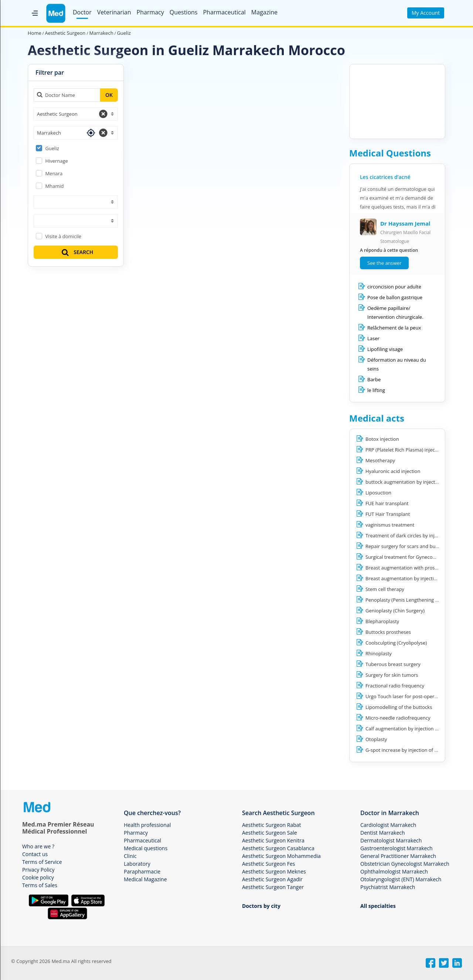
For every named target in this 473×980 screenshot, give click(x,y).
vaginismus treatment (390, 525)
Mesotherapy (380, 460)
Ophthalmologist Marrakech (394, 871)
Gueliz (52, 148)
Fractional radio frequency (395, 686)
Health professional (147, 825)
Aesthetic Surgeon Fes (269, 864)
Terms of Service (42, 862)
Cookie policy (38, 877)
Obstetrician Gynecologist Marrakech (405, 864)
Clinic (130, 856)
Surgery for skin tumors (392, 675)
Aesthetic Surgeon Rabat (272, 825)
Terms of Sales (40, 885)
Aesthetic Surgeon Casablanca (278, 848)
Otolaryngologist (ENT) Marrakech (401, 879)
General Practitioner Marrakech (398, 856)
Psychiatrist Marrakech (388, 887)
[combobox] (76, 114)
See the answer (384, 263)
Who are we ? (38, 846)
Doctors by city (261, 906)
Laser (373, 338)
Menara (54, 173)
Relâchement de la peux (394, 328)
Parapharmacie (142, 871)
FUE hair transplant (387, 503)
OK (109, 95)
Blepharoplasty (382, 621)
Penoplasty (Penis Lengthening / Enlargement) (417, 600)
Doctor (82, 12)
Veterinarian (114, 12)
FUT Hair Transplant (388, 514)
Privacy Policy (38, 870)
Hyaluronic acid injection (393, 471)
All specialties (378, 906)
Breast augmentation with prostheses (407, 568)
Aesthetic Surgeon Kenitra (273, 840)
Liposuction (378, 493)
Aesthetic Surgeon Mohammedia (281, 856)
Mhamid (54, 186)
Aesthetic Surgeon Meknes (274, 871)
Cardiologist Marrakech (388, 825)
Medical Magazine (145, 879)
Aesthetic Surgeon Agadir (272, 879)
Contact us (35, 854)
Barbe (374, 379)
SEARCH (77, 252)
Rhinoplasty (379, 653)
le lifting (376, 390)
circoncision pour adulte (394, 287)
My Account (426, 13)
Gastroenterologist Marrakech (397, 848)
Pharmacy (150, 12)
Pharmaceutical (224, 12)
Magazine (264, 12)
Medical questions (146, 848)
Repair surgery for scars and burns (404, 546)
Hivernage (57, 161)
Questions (184, 12)
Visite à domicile (63, 236)
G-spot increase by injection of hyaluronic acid (417, 750)
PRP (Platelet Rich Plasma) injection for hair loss (418, 450)
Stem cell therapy (385, 589)
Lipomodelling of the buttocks (399, 707)
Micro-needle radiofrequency (398, 718)
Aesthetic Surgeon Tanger (273, 887)
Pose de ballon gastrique (395, 297)
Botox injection (382, 439)
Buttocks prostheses (388, 632)
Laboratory (137, 864)
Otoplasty (376, 739)
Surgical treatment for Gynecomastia (406, 557)
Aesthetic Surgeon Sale (270, 833)
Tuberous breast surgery (393, 664)
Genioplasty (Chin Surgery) (395, 611)
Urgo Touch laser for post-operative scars (412, 696)
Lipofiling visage (385, 349)
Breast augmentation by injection (403, 578)
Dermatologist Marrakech (391, 840)
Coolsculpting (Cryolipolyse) (396, 643)
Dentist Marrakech (383, 833)
